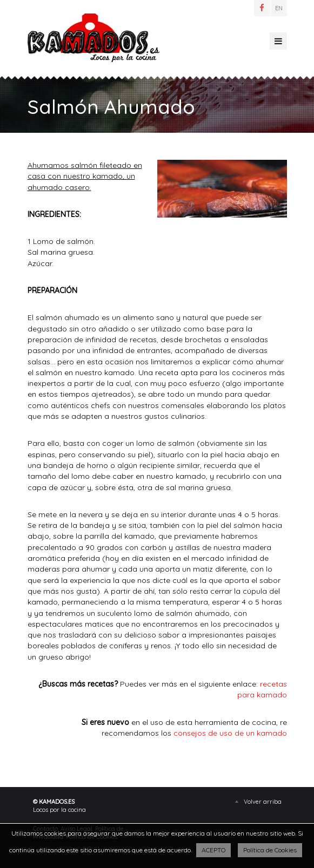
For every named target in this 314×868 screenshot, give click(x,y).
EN (279, 8)
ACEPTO (213, 850)
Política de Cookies (270, 850)
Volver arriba (263, 802)
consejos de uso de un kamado (230, 733)
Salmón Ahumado (93, 38)
